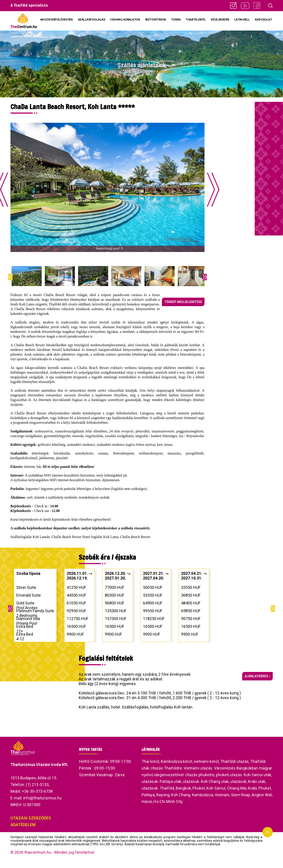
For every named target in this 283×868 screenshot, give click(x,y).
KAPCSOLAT (263, 19)
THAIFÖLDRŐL (196, 19)
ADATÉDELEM (23, 825)
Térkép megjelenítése (183, 302)
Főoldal (116, 72)
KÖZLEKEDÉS (220, 19)
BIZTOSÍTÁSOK (156, 19)
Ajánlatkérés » (257, 676)
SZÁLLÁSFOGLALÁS (92, 19)
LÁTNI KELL (242, 19)
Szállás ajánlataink (139, 72)
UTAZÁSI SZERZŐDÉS (31, 818)
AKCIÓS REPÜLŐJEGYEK (57, 19)
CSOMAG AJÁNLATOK (125, 19)
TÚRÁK (176, 19)
